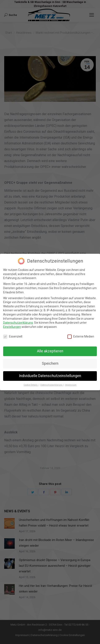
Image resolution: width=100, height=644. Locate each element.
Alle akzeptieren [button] (50, 351)
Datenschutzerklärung (18, 323)
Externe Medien (81, 337)
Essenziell (13, 337)
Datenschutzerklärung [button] (52, 385)
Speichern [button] (50, 363)
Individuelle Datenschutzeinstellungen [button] (50, 376)
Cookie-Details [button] (31, 385)
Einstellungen (12, 327)
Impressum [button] (71, 385)
